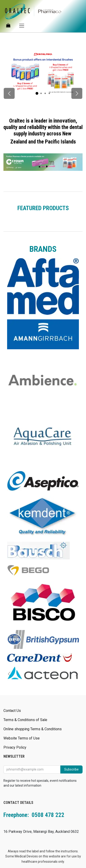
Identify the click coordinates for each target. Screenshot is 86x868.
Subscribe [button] (71, 769)
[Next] (77, 93)
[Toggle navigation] (22, 25)
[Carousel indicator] (37, 93)
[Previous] (9, 93)
